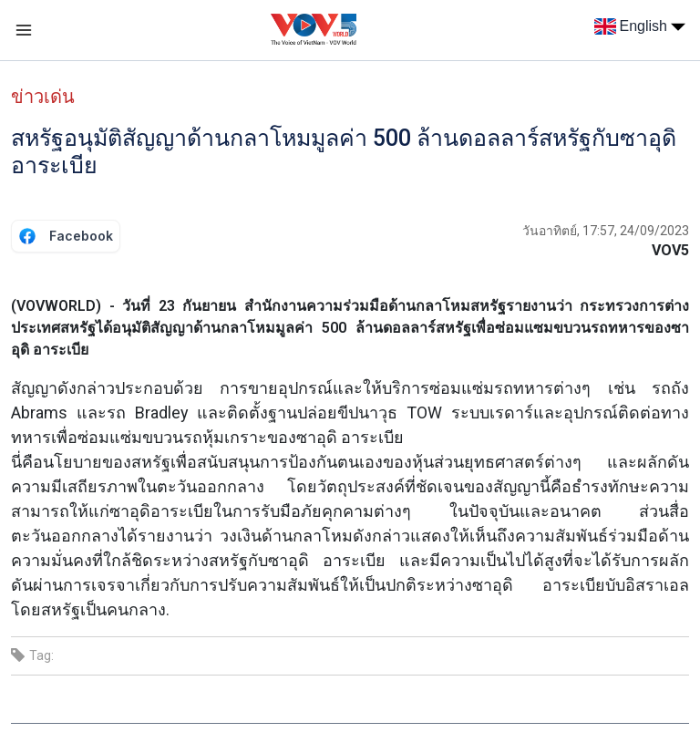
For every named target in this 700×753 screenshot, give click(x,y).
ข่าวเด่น (43, 97)
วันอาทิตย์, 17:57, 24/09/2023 (606, 231)
